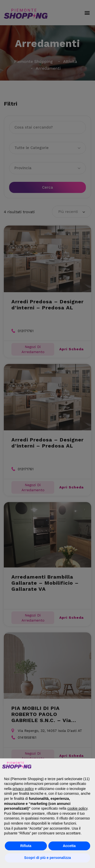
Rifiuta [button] (26, 846)
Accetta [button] (69, 846)
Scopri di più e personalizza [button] (47, 858)
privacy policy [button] (23, 789)
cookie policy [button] (77, 808)
